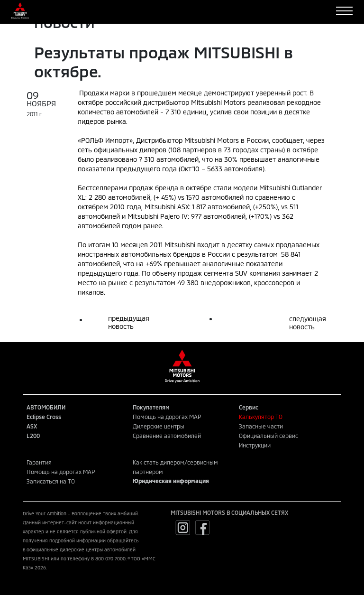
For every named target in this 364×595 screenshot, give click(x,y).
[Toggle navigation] (344, 11)
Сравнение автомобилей (167, 436)
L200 (33, 436)
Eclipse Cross (44, 417)
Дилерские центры (159, 426)
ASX (32, 426)
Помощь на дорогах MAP (167, 417)
